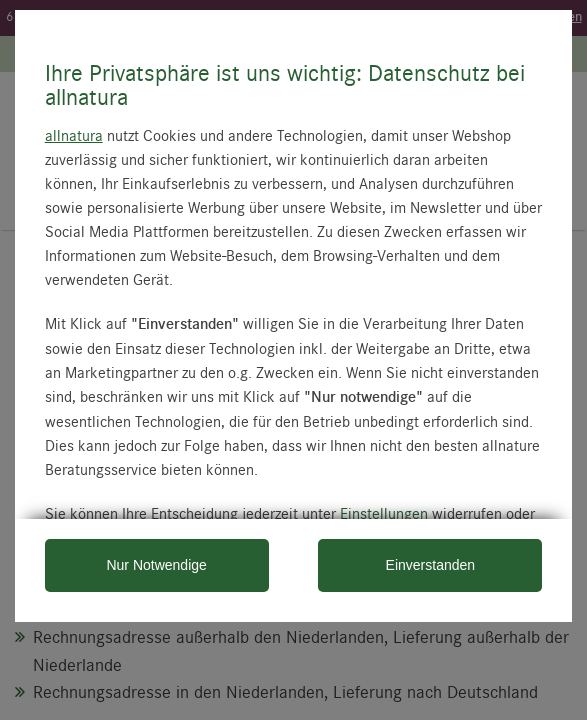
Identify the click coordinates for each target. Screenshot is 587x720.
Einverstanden (431, 565)
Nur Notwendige (156, 565)
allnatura (74, 135)
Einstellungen (384, 513)
